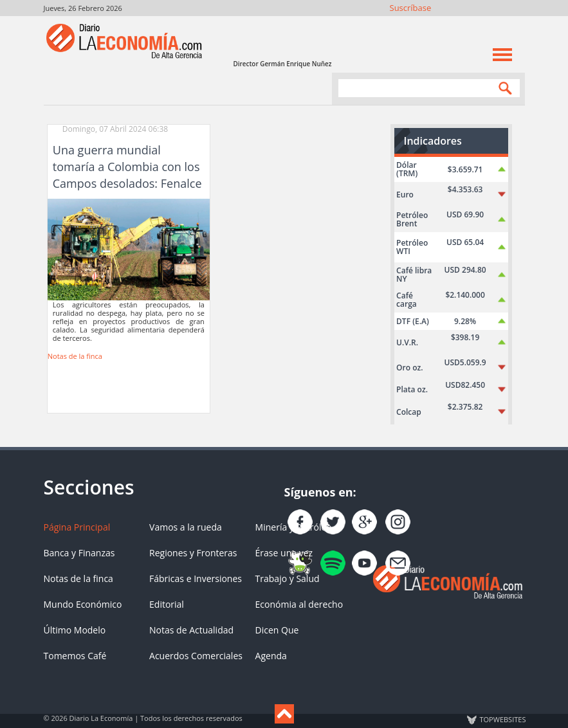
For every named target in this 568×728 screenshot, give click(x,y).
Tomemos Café (75, 656)
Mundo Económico (83, 604)
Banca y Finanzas (79, 553)
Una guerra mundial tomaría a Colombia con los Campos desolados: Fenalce (127, 167)
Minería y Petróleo (294, 527)
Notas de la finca (75, 356)
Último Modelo (75, 630)
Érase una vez (284, 553)
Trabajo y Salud (288, 578)
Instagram (463, 24)
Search (502, 88)
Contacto (516, 24)
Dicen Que (277, 630)
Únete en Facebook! (429, 24)
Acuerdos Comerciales (196, 656)
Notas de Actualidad (191, 630)
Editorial (167, 604)
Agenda (271, 656)
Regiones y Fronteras (193, 553)
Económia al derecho (299, 604)
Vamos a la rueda (186, 527)
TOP (502, 720)
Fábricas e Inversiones (196, 578)
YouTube (481, 24)
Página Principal (77, 527)
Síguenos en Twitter (446, 24)
